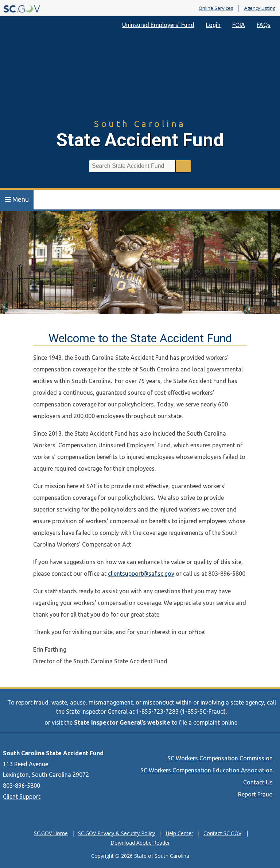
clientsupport (125, 574)
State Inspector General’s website (122, 722)
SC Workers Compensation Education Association (207, 770)
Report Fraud (255, 794)
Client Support (22, 796)
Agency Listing (260, 8)
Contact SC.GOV (222, 833)
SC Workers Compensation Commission (220, 758)
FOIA (239, 25)
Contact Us (258, 782)
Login (213, 25)
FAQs (264, 25)
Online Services (216, 8)
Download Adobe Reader (140, 843)
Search (183, 166)
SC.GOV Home (51, 833)
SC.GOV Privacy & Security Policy (116, 833)
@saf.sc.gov (159, 574)
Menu (17, 199)
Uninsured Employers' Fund (158, 25)
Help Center (179, 833)
